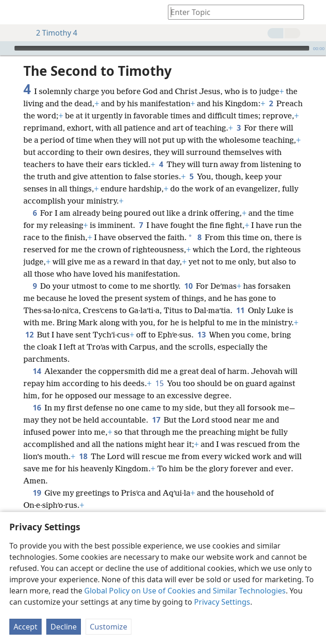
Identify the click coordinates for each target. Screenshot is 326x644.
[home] (14, 12)
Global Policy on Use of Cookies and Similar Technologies (185, 591)
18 (83, 442)
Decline (64, 627)
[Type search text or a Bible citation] (232, 12)
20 (37, 503)
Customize (109, 627)
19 (37, 479)
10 (188, 272)
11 (240, 296)
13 (201, 321)
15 (159, 369)
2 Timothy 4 (52, 33)
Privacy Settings (222, 602)
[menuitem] (14, 12)
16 (37, 394)
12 (29, 321)
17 (156, 406)
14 (37, 357)
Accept (25, 627)
